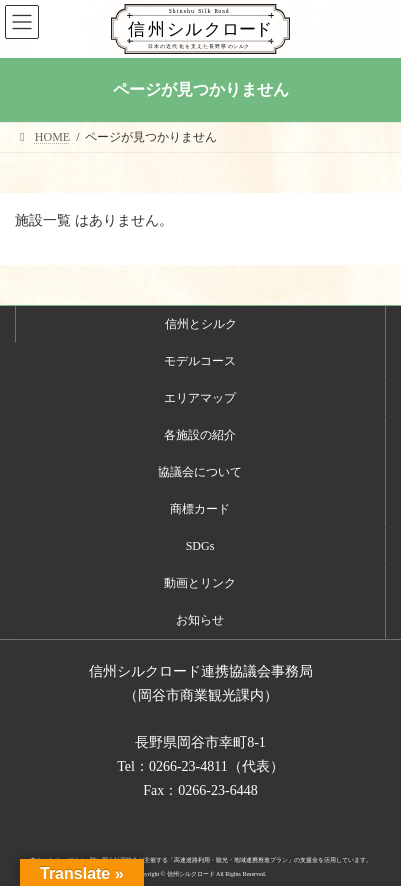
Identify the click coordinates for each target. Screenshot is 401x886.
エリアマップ (200, 398)
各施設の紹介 (200, 435)
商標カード (200, 509)
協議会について (200, 472)
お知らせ (200, 620)
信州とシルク (201, 324)
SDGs (200, 546)
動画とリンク (200, 583)
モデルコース (200, 361)
